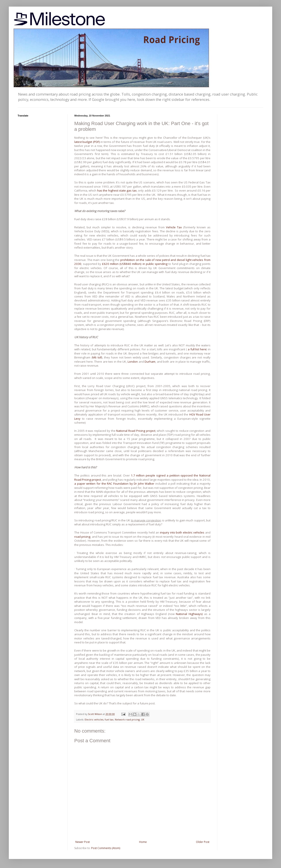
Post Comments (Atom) (106, 848)
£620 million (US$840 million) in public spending (135, 264)
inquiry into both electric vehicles (182, 532)
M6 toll (97, 357)
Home (143, 842)
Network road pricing (127, 719)
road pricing (82, 537)
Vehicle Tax (174, 227)
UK (143, 719)
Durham (150, 362)
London (133, 362)
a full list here (197, 349)
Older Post (203, 842)
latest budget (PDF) (87, 142)
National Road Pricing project (136, 431)
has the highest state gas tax (117, 190)
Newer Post (83, 842)
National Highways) (189, 614)
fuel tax (109, 719)
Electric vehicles (94, 719)
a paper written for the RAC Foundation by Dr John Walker (115, 484)
